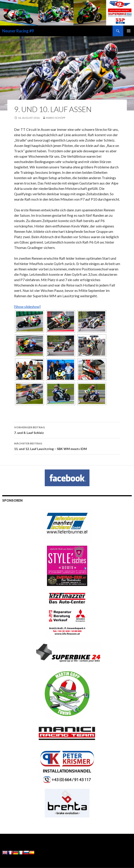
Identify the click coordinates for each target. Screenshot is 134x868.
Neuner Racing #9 (18, 31)
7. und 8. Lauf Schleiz (67, 430)
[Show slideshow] (27, 307)
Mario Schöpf (56, 118)
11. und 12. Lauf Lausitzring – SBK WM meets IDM (67, 446)
